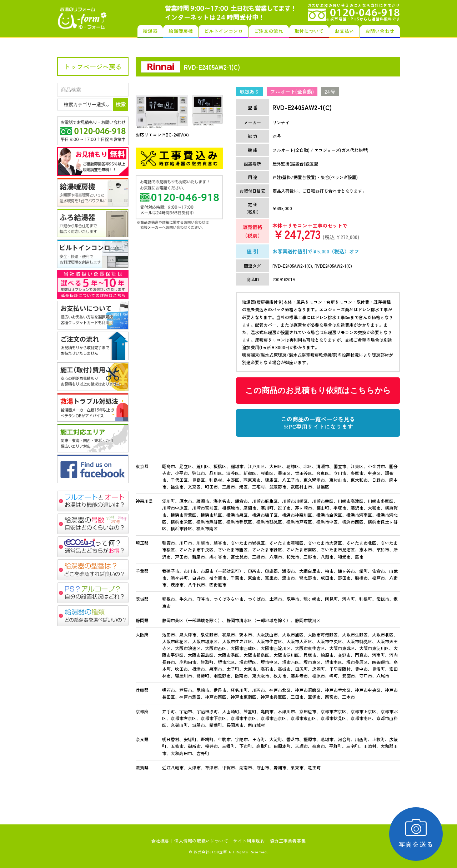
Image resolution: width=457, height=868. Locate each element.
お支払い (344, 31)
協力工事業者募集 (288, 841)
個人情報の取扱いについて (201, 841)
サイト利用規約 (249, 841)
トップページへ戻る (93, 66)
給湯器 (150, 31)
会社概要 (160, 841)
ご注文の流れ (269, 31)
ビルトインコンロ (223, 31)
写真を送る (416, 834)
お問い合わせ (380, 31)
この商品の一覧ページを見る (318, 423)
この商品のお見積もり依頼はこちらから (318, 390)
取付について (309, 31)
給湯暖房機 (181, 31)
